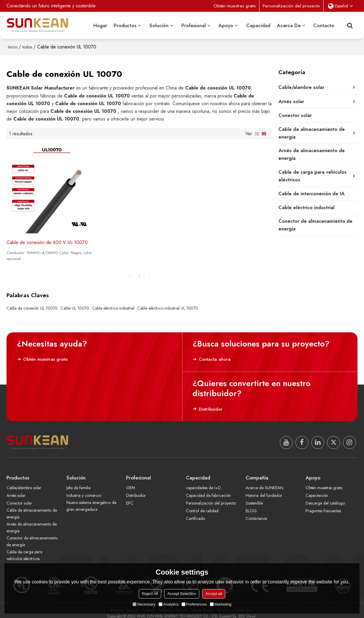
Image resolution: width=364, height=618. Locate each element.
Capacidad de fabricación (209, 489)
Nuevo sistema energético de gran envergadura (92, 500)
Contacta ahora (214, 353)
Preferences (194, 604)
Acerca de (289, 25)
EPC (130, 497)
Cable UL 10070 (75, 302)
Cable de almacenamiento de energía (30, 508)
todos (27, 47)
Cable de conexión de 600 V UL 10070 (48, 236)
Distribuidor (210, 403)
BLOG (251, 505)
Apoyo (226, 25)
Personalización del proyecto (291, 6)
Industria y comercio (84, 489)
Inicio (13, 47)
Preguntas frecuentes (324, 505)
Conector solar (19, 497)
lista (257, 133)
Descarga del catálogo (325, 497)
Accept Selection (182, 594)
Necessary (144, 604)
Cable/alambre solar (24, 482)
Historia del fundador (264, 489)
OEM (131, 482)
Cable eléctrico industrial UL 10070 (168, 302)
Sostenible (254, 497)
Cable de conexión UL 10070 (32, 302)
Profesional (194, 25)
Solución (159, 25)
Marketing (221, 604)
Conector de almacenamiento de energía (31, 536)
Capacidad (258, 25)
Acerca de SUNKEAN (265, 482)
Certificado (196, 513)
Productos (125, 25)
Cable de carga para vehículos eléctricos (25, 550)
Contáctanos (256, 513)
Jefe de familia (79, 482)
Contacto (324, 25)
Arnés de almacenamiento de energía (32, 522)
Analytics (169, 604)
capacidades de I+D (204, 482)
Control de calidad (202, 505)
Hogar (100, 25)
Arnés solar (16, 489)
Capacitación (317, 489)
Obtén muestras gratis (234, 6)
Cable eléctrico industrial (113, 302)
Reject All (150, 594)
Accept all (214, 594)
